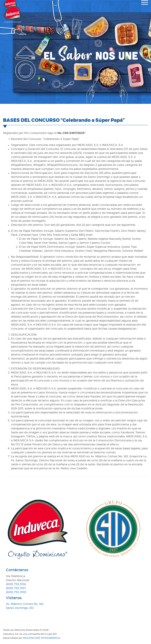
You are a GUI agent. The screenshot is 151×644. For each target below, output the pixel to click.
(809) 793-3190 (16, 592)
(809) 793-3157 (16, 588)
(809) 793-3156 (16, 584)
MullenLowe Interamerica (41, 638)
